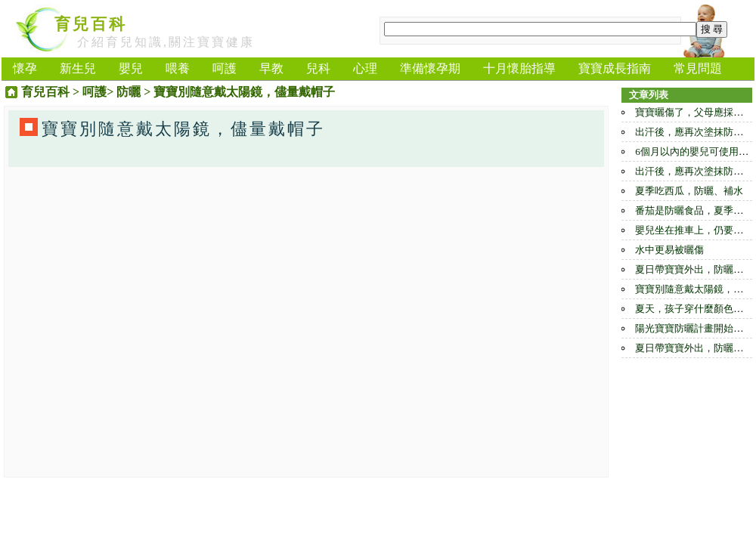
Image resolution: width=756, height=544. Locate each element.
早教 (271, 68)
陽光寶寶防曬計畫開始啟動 (694, 328)
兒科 (318, 68)
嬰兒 (131, 68)
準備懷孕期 (430, 68)
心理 (365, 68)
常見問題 (698, 68)
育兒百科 (91, 24)
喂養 (178, 68)
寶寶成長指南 (615, 68)
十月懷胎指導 (519, 68)
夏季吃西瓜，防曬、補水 (689, 191)
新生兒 (78, 68)
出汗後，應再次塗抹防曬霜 (694, 132)
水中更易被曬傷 (669, 250)
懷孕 (25, 68)
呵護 (225, 68)
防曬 (129, 92)
